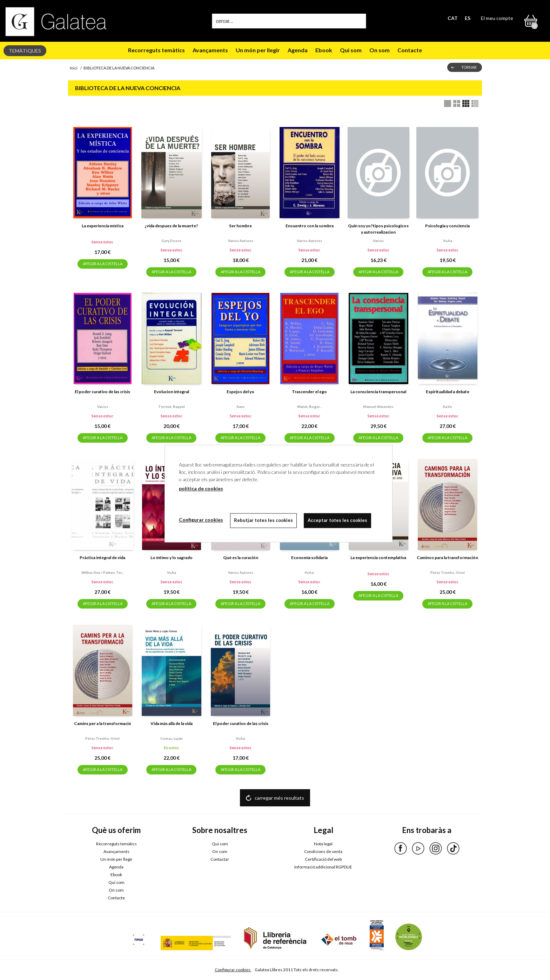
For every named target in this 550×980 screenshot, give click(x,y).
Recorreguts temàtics (156, 50)
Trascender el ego (309, 392)
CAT (453, 18)
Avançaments (210, 50)
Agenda (298, 50)
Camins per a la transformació (103, 723)
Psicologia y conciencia (447, 226)
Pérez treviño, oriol (448, 572)
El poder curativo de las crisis (102, 392)
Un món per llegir (258, 50)
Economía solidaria (309, 558)
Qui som (351, 50)
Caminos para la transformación (447, 558)
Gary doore (171, 241)
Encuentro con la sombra (310, 226)
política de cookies (201, 488)
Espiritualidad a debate (448, 392)
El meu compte (497, 18)
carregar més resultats (279, 798)
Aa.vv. (447, 407)
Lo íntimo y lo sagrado (172, 558)
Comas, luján (172, 738)
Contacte (410, 50)
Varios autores (241, 241)
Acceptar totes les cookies (337, 520)
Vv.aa (448, 241)
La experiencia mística (103, 226)
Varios (378, 241)
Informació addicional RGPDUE (323, 867)
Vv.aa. (309, 572)
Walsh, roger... (309, 407)
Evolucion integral (172, 392)
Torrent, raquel (172, 407)
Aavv (240, 407)
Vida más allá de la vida (172, 723)
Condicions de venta (323, 851)
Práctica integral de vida (102, 558)
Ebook (324, 50)
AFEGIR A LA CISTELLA (103, 264)
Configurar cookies (233, 970)
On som (380, 50)
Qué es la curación (241, 558)
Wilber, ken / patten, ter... (103, 572)
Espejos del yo (240, 392)
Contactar (220, 859)
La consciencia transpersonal (378, 392)
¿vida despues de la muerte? (171, 226)
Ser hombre (240, 226)
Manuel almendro (378, 407)
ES (468, 18)
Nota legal (323, 844)
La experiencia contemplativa (378, 558)
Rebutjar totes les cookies (263, 520)
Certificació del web (323, 859)
